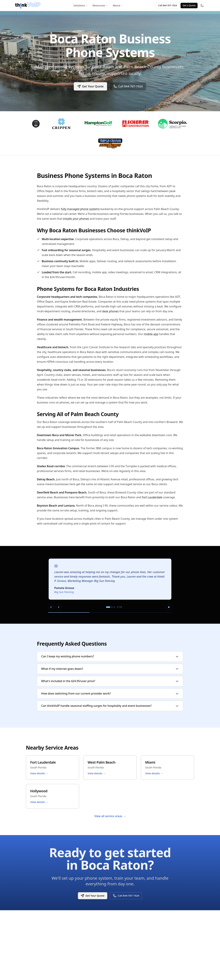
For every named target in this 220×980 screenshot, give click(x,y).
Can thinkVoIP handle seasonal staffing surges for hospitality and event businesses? (110, 706)
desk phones (110, 311)
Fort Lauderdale (152, 497)
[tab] (108, 607)
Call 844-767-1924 (167, 5)
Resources (100, 5)
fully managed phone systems (80, 209)
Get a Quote (189, 5)
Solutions (81, 5)
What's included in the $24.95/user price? (110, 681)
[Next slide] (59, 607)
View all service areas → (110, 816)
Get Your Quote (90, 86)
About (118, 5)
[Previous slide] (51, 607)
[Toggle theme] (202, 6)
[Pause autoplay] (169, 607)
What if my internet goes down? (110, 669)
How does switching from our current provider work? (110, 693)
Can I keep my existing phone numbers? (110, 656)
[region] (110, 585)
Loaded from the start (56, 272)
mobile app (151, 334)
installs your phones (76, 219)
